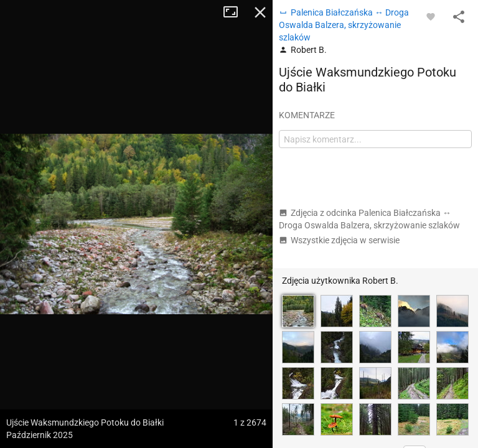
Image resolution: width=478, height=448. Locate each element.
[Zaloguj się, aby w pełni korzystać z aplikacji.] (431, 16)
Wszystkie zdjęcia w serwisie (339, 240)
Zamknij (260, 12)
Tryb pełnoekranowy (235, 12)
